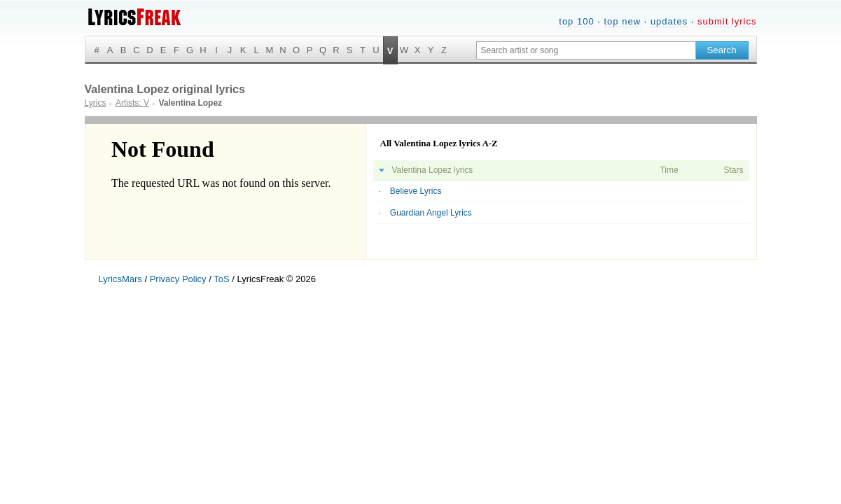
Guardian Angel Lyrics (431, 213)
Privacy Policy (178, 279)
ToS (221, 279)
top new (622, 21)
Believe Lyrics (416, 191)
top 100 (576, 21)
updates (669, 21)
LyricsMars (120, 279)
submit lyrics (727, 21)
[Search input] (586, 50)
